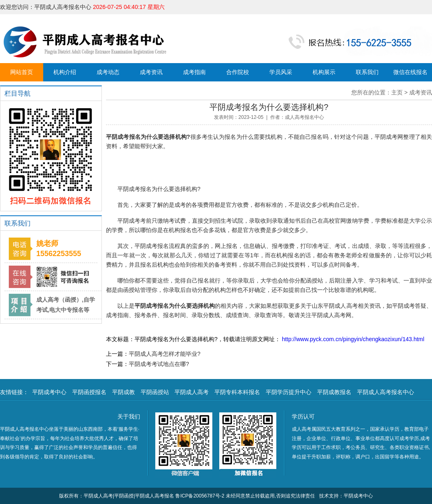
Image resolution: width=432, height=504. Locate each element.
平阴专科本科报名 (237, 392)
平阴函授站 (155, 392)
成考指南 (194, 72)
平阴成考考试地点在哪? (159, 364)
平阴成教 (123, 392)
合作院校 (238, 72)
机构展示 (324, 72)
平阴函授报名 (89, 392)
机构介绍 (65, 72)
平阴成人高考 (192, 392)
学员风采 (281, 72)
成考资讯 (151, 72)
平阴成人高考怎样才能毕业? (165, 354)
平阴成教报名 (334, 392)
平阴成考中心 (49, 392)
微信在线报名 (410, 72)
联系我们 (367, 72)
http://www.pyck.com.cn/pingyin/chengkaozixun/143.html (352, 339)
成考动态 (108, 72)
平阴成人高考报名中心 (386, 392)
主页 (397, 92)
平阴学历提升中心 (289, 392)
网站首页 (22, 72)
